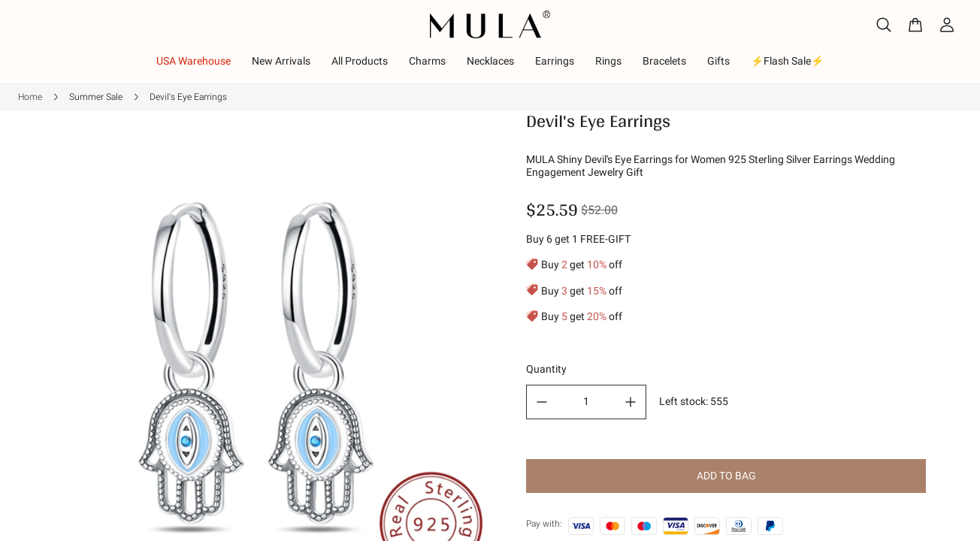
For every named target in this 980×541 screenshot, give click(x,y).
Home (30, 97)
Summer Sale (96, 97)
